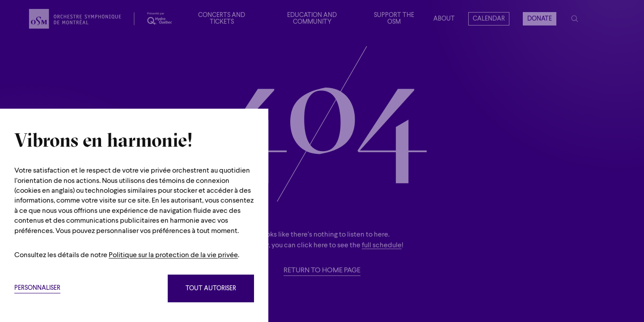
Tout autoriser (211, 289)
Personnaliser (37, 288)
